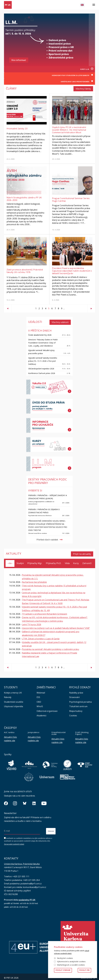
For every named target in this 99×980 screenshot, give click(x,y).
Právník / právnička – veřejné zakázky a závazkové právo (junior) (48, 495)
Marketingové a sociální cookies (71, 965)
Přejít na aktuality (82, 552)
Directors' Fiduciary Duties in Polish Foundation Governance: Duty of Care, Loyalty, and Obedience (43, 341)
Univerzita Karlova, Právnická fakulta (22, 862)
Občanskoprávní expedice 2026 (41, 367)
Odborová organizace (47, 709)
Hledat (88, 5)
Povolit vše (84, 970)
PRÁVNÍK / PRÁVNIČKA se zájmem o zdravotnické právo (44, 509)
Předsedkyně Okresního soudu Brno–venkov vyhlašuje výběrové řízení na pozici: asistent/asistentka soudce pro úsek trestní (48, 524)
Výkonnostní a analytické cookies (71, 961)
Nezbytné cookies (65, 958)
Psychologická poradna (80, 700)
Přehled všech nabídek (47, 538)
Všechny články (83, 88)
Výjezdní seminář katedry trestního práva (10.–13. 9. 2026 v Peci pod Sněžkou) (43, 359)
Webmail (41, 691)
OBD (39, 700)
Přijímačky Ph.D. (54, 561)
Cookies (73, 713)
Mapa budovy (76, 709)
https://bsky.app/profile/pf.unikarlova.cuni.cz (25, 801)
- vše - (10, 561)
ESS (38, 695)
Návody (8, 695)
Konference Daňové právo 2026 (42, 372)
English (82, 5)
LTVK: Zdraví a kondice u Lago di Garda (41, 636)
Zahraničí (87, 561)
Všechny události (60, 321)
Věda (67, 561)
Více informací (19, 60)
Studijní (20, 561)
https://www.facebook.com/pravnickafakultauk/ (6, 801)
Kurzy (76, 561)
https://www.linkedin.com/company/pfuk (34, 801)
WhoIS (40, 704)
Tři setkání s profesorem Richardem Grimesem (44, 612)
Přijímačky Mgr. (35, 561)
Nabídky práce (76, 691)
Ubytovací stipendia (13, 704)
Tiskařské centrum (78, 704)
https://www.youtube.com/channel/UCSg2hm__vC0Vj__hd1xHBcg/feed (44, 801)
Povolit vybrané (63, 970)
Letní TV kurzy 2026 (32, 622)
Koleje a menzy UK (13, 691)
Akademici (41, 713)
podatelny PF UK (27, 898)
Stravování (74, 695)
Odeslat (51, 829)
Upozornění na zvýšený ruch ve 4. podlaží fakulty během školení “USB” (56, 626)
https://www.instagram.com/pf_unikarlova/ (15, 801)
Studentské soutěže (14, 700)
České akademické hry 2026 (40, 333)
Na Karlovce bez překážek (34, 580)
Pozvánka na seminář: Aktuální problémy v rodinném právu (50, 647)
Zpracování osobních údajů (14, 842)
